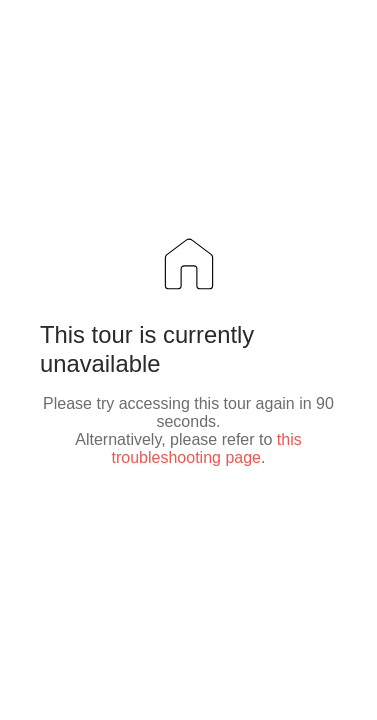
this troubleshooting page (207, 448)
